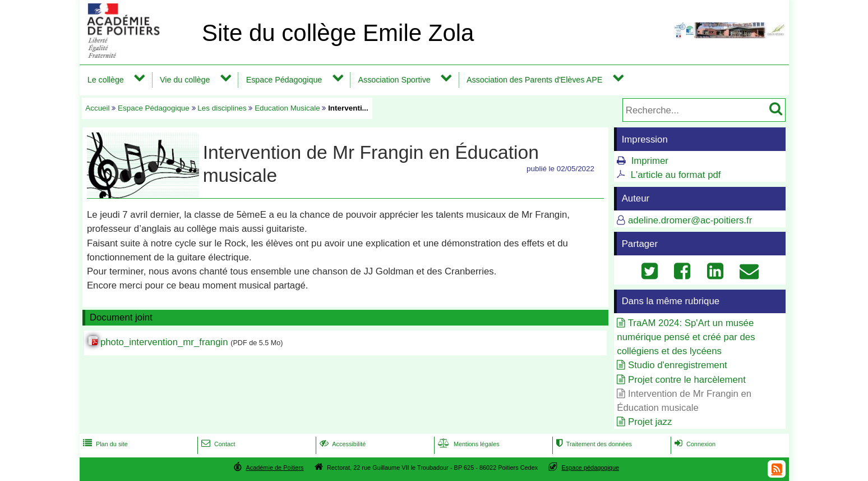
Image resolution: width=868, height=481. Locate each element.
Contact (217, 444)
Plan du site (104, 444)
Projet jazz (650, 422)
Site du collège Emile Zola (338, 33)
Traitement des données (593, 444)
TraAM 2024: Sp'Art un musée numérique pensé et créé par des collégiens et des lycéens (686, 337)
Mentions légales (468, 444)
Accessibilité (342, 444)
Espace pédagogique (591, 468)
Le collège (106, 80)
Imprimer (650, 161)
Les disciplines (222, 108)
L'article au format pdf (676, 175)
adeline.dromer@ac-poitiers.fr (690, 220)
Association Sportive (394, 80)
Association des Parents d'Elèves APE (534, 80)
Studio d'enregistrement (678, 365)
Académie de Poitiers (274, 468)
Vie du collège (185, 80)
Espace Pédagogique (284, 80)
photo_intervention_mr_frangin (164, 342)
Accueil (97, 108)
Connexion (694, 444)
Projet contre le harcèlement (687, 380)
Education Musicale (287, 108)
